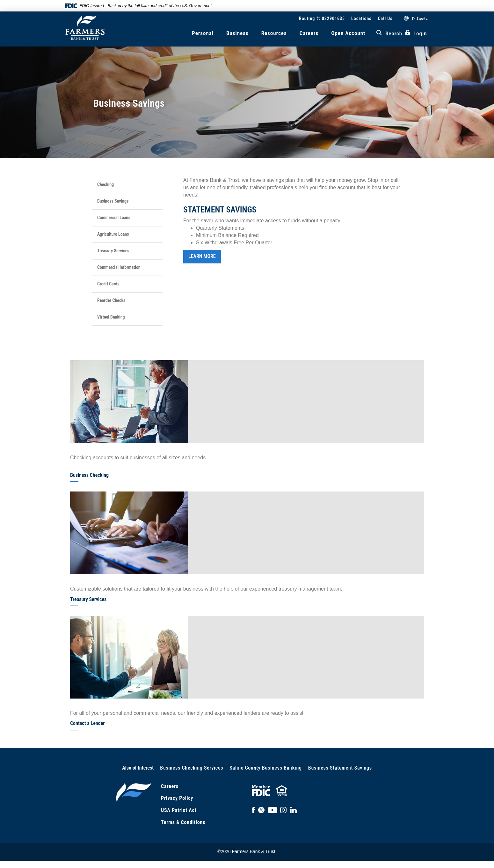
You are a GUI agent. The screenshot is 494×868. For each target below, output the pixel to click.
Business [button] (237, 33)
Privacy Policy (177, 798)
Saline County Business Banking (265, 768)
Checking (105, 184)
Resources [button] (274, 33)
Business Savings (113, 201)
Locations (361, 18)
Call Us (385, 18)
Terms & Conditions (183, 822)
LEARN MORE (202, 256)
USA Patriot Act (179, 810)
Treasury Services (113, 251)
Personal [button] (203, 33)
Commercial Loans (114, 218)
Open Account (348, 33)
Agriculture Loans (113, 234)
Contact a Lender (87, 723)
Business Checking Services (192, 768)
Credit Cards (108, 284)
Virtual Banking (111, 317)
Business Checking (89, 475)
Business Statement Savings (340, 768)
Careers (309, 33)
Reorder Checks (111, 300)
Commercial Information (119, 267)
